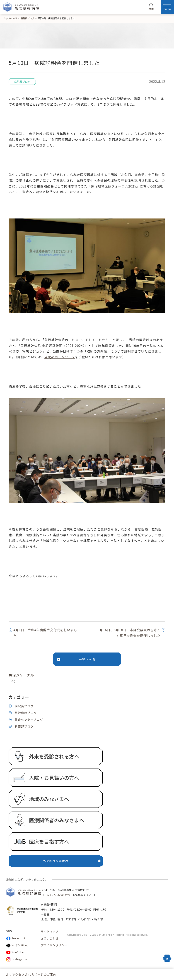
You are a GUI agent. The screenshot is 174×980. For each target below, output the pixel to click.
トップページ (10, 18)
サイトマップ (50, 931)
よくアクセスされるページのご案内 (31, 974)
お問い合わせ (50, 938)
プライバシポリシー (54, 945)
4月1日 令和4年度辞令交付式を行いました (45, 633)
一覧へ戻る (87, 659)
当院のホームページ (60, 357)
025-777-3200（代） (58, 895)
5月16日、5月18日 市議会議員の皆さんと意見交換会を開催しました (129, 633)
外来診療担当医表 (72, 861)
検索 (151, 7)
